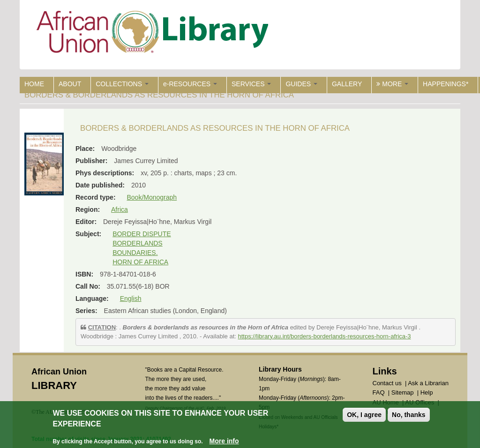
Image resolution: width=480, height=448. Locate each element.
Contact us (387, 383)
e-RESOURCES (190, 84)
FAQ (379, 392)
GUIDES (301, 84)
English (131, 299)
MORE (392, 84)
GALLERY (347, 84)
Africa (120, 209)
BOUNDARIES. (135, 253)
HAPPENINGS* (446, 84)
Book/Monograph (152, 197)
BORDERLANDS (138, 243)
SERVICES (251, 84)
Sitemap (403, 392)
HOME (34, 84)
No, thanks (409, 415)
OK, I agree (364, 415)
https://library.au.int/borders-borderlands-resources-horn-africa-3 (325, 336)
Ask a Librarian (428, 383)
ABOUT (70, 84)
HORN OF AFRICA (140, 262)
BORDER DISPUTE (142, 234)
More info (224, 441)
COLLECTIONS (122, 84)
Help (427, 392)
